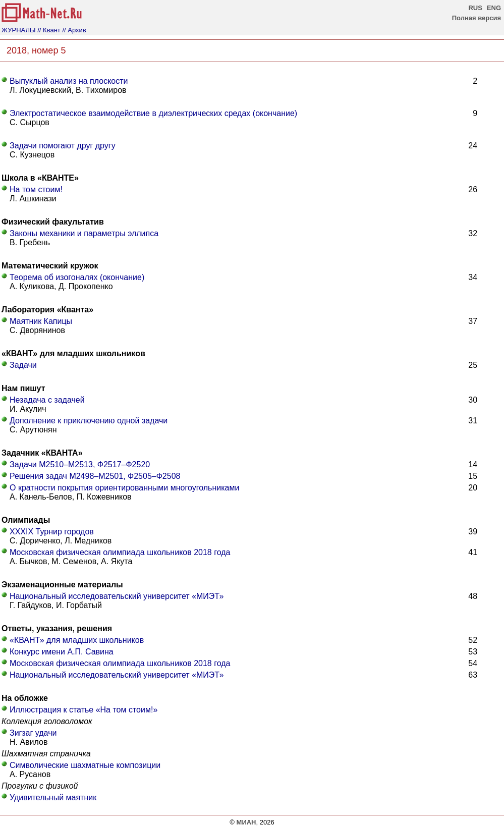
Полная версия (477, 18)
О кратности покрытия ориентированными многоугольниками (124, 488)
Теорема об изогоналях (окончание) (77, 277)
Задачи (23, 365)
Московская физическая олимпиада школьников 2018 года (120, 552)
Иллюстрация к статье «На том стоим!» (83, 710)
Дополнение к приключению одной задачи (89, 421)
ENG (494, 8)
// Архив (74, 30)
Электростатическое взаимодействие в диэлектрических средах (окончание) (153, 113)
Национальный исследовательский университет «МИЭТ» (117, 596)
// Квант (49, 30)
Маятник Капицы (41, 321)
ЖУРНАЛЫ (19, 30)
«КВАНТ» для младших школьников (77, 640)
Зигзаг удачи (33, 733)
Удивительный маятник (53, 797)
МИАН (246, 822)
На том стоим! (36, 189)
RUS (475, 8)
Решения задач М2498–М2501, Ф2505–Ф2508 (95, 476)
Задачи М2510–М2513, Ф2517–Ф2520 (80, 464)
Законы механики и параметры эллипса (84, 233)
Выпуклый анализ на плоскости (69, 81)
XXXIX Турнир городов (52, 532)
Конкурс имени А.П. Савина (62, 652)
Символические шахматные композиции (85, 765)
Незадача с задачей (47, 400)
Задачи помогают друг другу (63, 146)
